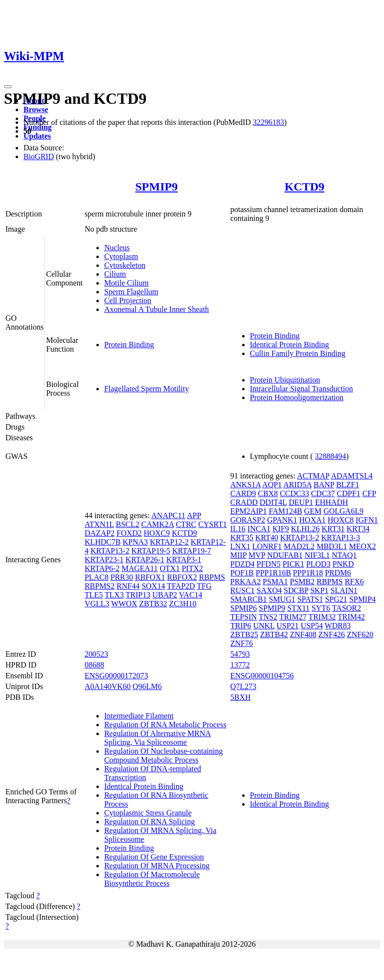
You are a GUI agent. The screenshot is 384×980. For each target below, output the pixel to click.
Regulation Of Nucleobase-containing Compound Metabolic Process (164, 755)
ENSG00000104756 (262, 676)
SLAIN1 (344, 590)
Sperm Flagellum (131, 292)
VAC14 (191, 595)
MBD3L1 (332, 546)
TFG (204, 586)
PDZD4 (243, 564)
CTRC (186, 524)
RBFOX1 (150, 577)
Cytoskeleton (125, 265)
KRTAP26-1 (145, 560)
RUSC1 (243, 590)
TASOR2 (347, 608)
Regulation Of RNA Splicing (149, 822)
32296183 (269, 122)
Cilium (115, 274)
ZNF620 (360, 634)
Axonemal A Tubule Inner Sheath (157, 309)
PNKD (343, 564)
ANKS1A (246, 485)
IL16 (238, 529)
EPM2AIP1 (249, 511)
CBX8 (268, 493)
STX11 (298, 608)
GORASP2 (248, 520)
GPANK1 (282, 520)
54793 (240, 654)
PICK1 (293, 564)
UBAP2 (165, 595)
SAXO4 (270, 590)
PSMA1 (275, 582)
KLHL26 (305, 529)
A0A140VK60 (108, 686)
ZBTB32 (153, 604)
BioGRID (39, 156)
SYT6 (321, 608)
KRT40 (267, 538)
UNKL (264, 626)
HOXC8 (341, 520)
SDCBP (296, 590)
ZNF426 (332, 634)
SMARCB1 (249, 599)
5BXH (241, 697)
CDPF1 (349, 493)
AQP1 (272, 485)
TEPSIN (244, 617)
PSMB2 (303, 582)
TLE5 (94, 595)
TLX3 (114, 595)
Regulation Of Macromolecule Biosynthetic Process (152, 879)
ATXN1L (99, 524)
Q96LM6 (147, 686)
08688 (94, 665)
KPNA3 (136, 542)
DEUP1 (301, 502)
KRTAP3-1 (184, 560)
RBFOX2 (182, 577)
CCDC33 (294, 493)
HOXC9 (157, 533)
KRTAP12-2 (169, 542)
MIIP (238, 555)
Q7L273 (243, 686)
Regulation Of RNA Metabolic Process (165, 725)
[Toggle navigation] (8, 87)
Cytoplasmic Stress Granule (148, 813)
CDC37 (323, 493)
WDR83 (338, 626)
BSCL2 (128, 524)
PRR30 (122, 577)
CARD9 (243, 493)
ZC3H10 (182, 604)
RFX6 (354, 582)
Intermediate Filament (139, 716)
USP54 (312, 626)
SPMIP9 (156, 187)
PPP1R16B (273, 573)
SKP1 (319, 590)
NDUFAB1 (285, 555)
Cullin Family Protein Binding (298, 353)
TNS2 (268, 617)
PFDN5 (269, 564)
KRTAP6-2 (102, 568)
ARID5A (297, 485)
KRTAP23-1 (104, 560)
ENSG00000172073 (116, 676)
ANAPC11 (168, 515)
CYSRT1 (213, 524)
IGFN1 (367, 520)
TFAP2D (181, 586)
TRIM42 (351, 617)
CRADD (244, 502)
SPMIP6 (244, 608)
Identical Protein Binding (290, 345)
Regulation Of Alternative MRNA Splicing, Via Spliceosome (158, 738)
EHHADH (332, 502)
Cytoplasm (121, 256)
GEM (313, 511)
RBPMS (212, 577)
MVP (257, 555)
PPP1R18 (308, 573)
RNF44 (128, 586)
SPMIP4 (362, 599)
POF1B (242, 573)
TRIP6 (241, 626)
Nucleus (117, 248)
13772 (240, 665)
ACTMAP (313, 476)
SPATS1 (310, 599)
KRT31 (333, 529)
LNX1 (240, 546)
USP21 (287, 626)
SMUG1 (282, 599)
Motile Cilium (126, 283)
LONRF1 (267, 546)
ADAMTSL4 (351, 476)
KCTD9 (305, 187)
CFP (369, 493)
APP (194, 515)
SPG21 (336, 599)
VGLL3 (97, 604)
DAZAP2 (100, 533)
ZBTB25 (244, 634)
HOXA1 (313, 520)
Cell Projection (128, 300)
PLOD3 (318, 564)
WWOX (124, 604)
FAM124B (285, 511)
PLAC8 (97, 577)
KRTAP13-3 (340, 538)
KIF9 (281, 529)
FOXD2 (129, 533)
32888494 (331, 456)
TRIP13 (138, 595)
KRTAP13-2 (110, 551)
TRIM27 (293, 617)
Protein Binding (129, 345)
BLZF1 (348, 485)
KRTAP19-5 (151, 551)
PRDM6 (338, 573)
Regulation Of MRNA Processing (157, 866)
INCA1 (259, 529)
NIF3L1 (317, 555)
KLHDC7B (103, 542)
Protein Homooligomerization (297, 397)
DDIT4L (273, 502)
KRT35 (242, 538)
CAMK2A (158, 524)
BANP (324, 485)
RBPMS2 (100, 586)
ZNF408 (303, 634)
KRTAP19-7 (192, 551)
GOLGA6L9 (343, 511)
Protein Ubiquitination (285, 380)
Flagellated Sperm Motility (147, 389)
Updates (37, 136)
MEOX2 (362, 546)
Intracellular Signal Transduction (302, 389)
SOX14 (153, 586)
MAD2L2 (299, 546)
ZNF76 (242, 643)
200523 (96, 654)
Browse (36, 109)
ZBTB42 (274, 634)
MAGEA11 (139, 568)
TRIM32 (322, 617)
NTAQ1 (344, 555)
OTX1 (170, 568)
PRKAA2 (246, 582)
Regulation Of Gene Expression (154, 857)
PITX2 (192, 568)
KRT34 (358, 529)
